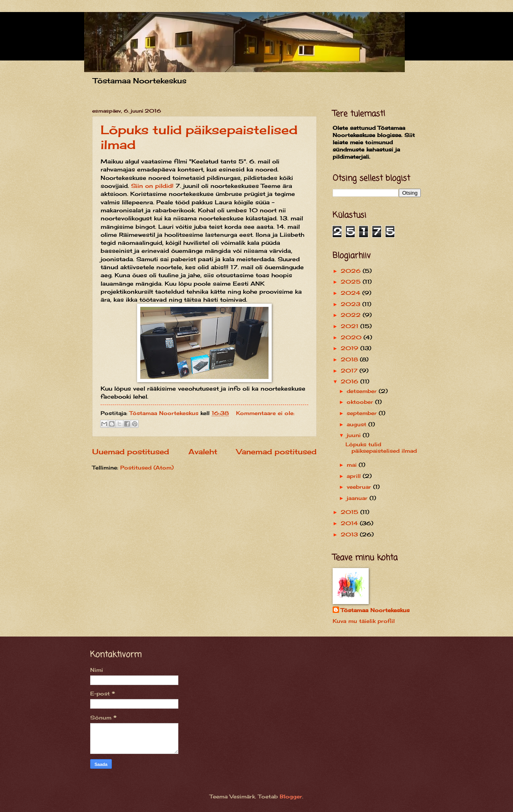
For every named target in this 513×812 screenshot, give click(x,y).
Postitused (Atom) (147, 467)
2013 (350, 534)
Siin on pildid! (152, 186)
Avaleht (203, 451)
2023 (351, 304)
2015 (350, 512)
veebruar (360, 487)
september (363, 413)
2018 (350, 359)
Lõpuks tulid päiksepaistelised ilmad (381, 447)
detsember (363, 391)
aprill (355, 476)
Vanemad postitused (277, 451)
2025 (352, 282)
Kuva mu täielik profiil (364, 621)
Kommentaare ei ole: (265, 413)
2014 (350, 523)
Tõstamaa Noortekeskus (375, 610)
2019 (350, 348)
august (357, 424)
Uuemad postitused (131, 451)
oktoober (361, 402)
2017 (350, 371)
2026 (352, 271)
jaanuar (358, 498)
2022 (352, 315)
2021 (350, 326)
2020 (352, 337)
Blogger (291, 796)
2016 (350, 381)
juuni (355, 435)
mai (353, 465)
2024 (351, 293)
